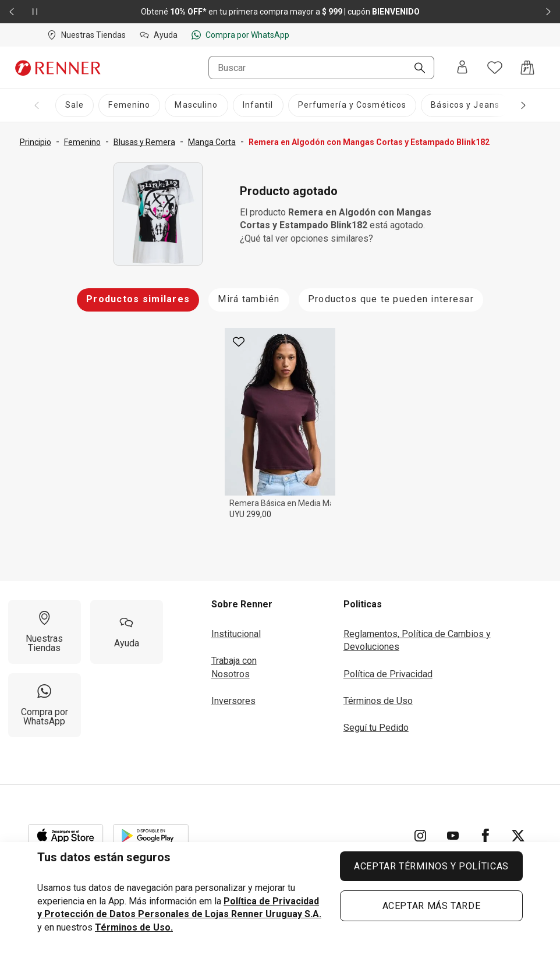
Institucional (236, 634)
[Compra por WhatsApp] (45, 705)
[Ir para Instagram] (420, 836)
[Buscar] (415, 69)
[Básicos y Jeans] (465, 105)
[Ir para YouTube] (453, 836)
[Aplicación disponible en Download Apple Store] (66, 836)
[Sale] (75, 105)
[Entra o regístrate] (462, 68)
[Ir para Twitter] (518, 836)
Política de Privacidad (388, 674)
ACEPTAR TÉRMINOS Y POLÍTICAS (431, 866)
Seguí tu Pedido (376, 728)
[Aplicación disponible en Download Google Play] (151, 836)
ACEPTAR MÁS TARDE (432, 906)
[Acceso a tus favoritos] (495, 68)
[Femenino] (129, 105)
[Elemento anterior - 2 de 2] (12, 12)
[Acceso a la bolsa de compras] (527, 68)
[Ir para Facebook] (485, 836)
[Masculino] (196, 105)
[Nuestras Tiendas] (45, 632)
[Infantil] (258, 105)
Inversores (233, 701)
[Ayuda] (127, 632)
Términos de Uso (378, 701)
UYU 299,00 (250, 514)
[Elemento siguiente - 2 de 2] (548, 12)
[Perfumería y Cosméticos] (352, 105)
